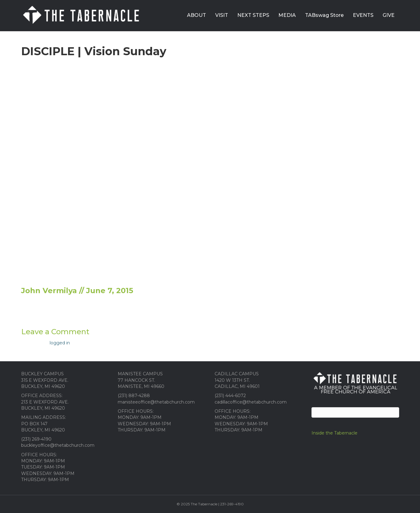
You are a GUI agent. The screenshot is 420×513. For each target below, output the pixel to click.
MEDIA (287, 15)
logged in (60, 343)
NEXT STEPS (253, 15)
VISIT (222, 15)
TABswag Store (324, 15)
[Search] (355, 412)
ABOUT (197, 15)
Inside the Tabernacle (334, 433)
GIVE (389, 15)
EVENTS (363, 15)
